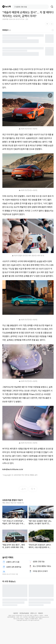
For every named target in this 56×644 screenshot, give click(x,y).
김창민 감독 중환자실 (14, 567)
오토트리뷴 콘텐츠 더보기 (13, 500)
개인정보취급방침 (24, 613)
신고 (27, 19)
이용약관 (15, 613)
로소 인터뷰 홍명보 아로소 (42, 566)
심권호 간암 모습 (39, 562)
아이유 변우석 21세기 (40, 571)
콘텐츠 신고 (33, 613)
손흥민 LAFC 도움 (13, 562)
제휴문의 (41, 613)
